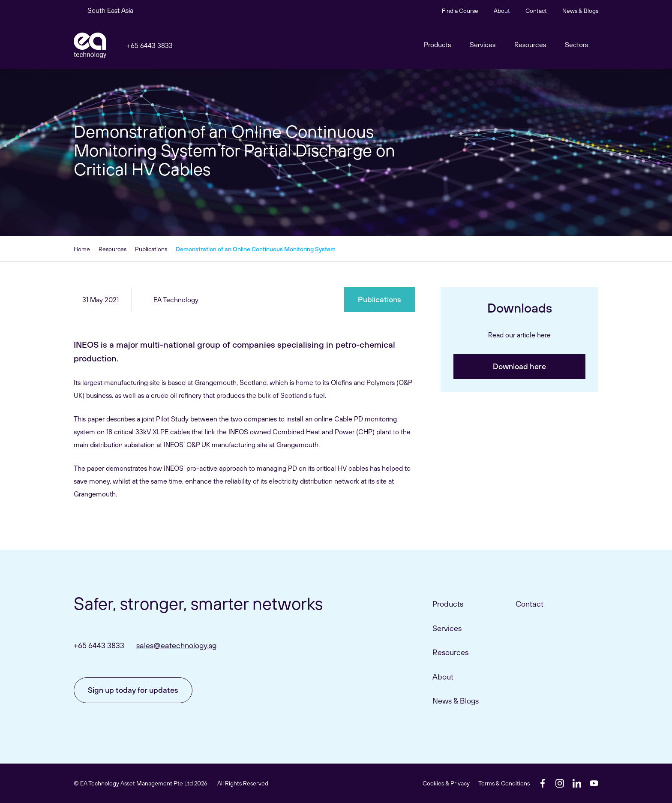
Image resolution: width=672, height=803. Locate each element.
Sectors (576, 45)
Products (448, 604)
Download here (519, 366)
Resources (530, 45)
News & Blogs (580, 11)
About (502, 11)
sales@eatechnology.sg (176, 645)
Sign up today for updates (133, 690)
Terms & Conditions (504, 783)
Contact (536, 11)
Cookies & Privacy (446, 783)
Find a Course (460, 11)
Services (447, 628)
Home (82, 249)
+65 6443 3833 (150, 45)
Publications (151, 249)
